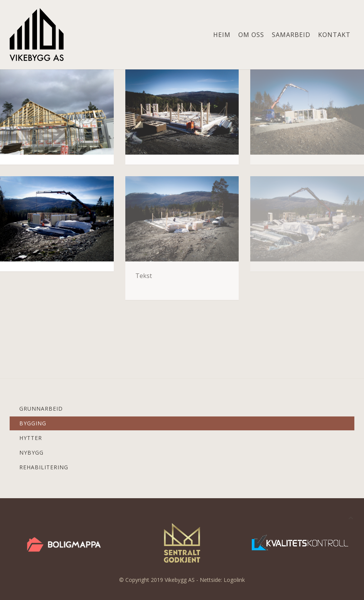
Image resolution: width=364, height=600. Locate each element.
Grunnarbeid (41, 409)
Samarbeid (291, 35)
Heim (222, 35)
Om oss (251, 35)
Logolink (234, 580)
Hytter (31, 438)
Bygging (33, 423)
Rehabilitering (44, 467)
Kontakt (334, 35)
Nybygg (31, 453)
